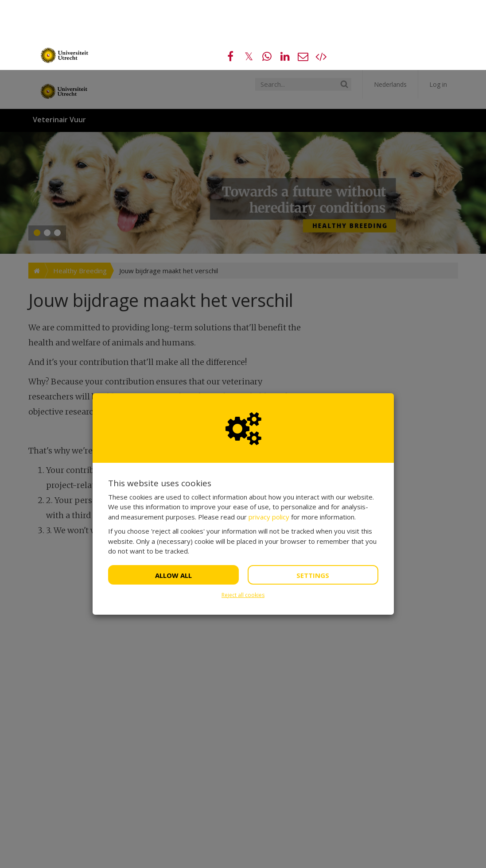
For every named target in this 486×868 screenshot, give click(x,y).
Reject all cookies (243, 525)
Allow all (173, 505)
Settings (313, 505)
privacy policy (269, 447)
